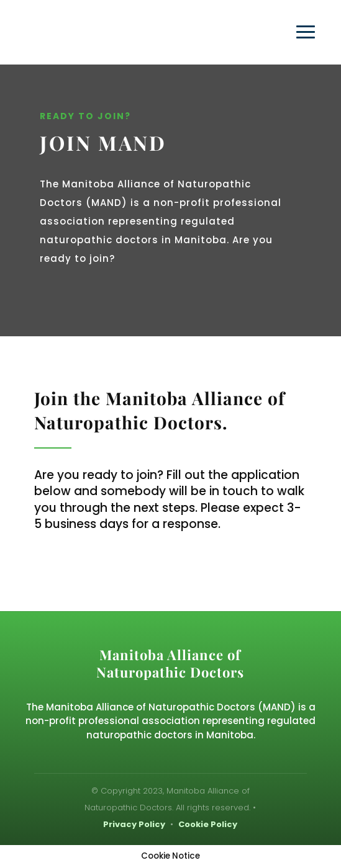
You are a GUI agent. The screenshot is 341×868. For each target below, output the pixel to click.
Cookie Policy (208, 824)
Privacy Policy (134, 824)
